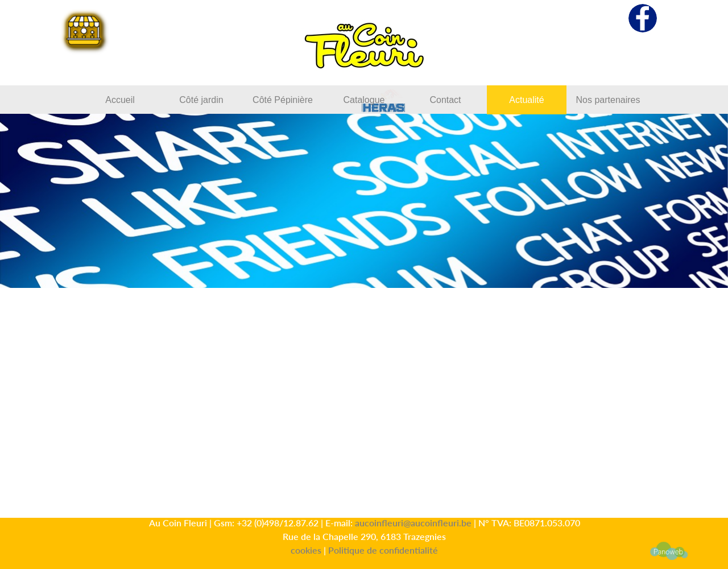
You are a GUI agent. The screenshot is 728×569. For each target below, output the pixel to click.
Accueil (120, 100)
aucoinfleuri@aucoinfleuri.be (413, 523)
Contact (445, 100)
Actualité (526, 100)
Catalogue (364, 100)
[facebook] (643, 18)
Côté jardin (201, 100)
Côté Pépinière (283, 100)
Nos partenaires (608, 100)
